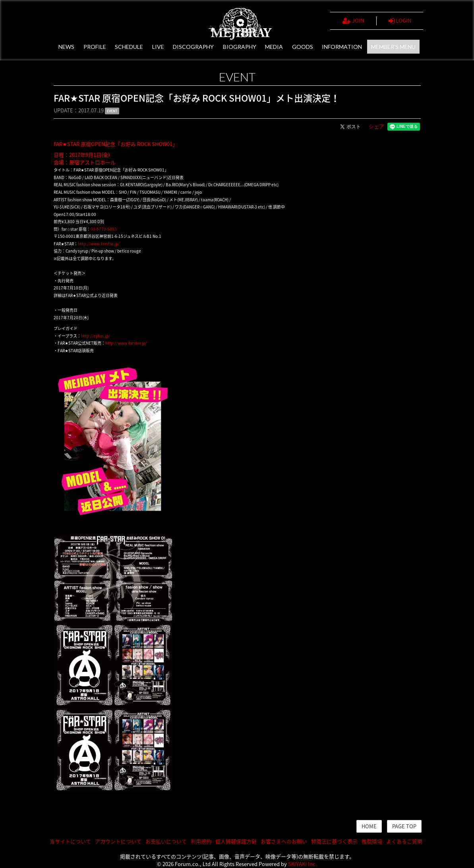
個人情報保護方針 (236, 841)
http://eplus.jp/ (96, 336)
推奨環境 (372, 841)
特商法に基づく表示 (334, 841)
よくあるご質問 (404, 841)
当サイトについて (70, 841)
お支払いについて (166, 841)
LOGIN (400, 21)
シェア (376, 126)
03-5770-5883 (104, 229)
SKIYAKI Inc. (303, 864)
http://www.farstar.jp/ (99, 244)
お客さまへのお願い (284, 841)
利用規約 (201, 841)
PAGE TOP (404, 826)
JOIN (353, 21)
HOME (369, 826)
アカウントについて (118, 841)
